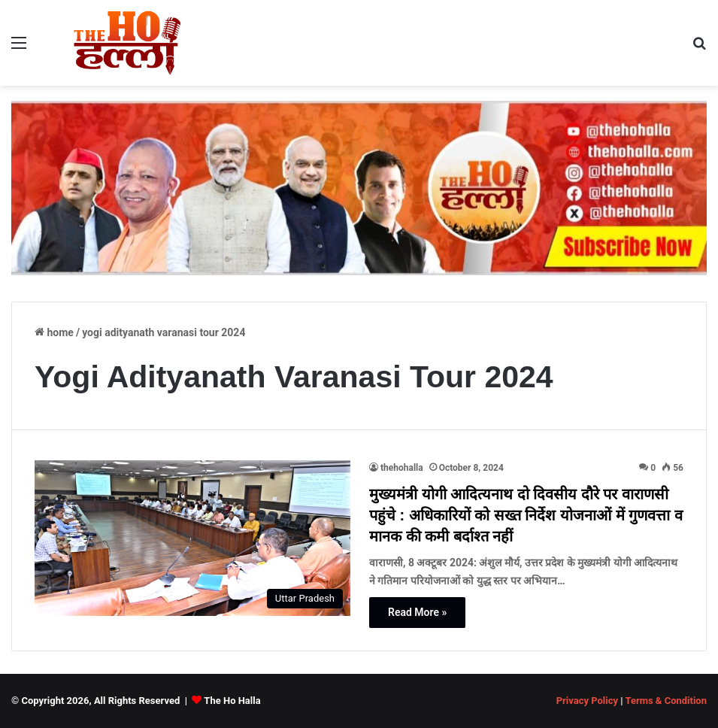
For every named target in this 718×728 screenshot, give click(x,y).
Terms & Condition (666, 701)
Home (54, 332)
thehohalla (402, 468)
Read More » (417, 612)
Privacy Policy (587, 701)
